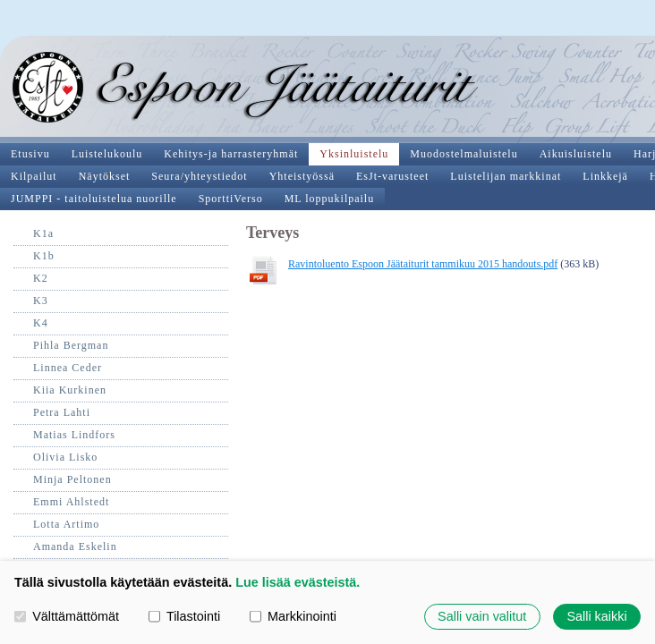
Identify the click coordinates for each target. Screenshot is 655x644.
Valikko (621, 17)
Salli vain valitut (482, 616)
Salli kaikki (596, 616)
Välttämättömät (67, 616)
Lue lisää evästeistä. (298, 582)
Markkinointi (293, 616)
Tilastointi (184, 616)
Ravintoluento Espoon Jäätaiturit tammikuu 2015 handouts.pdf (192, 175)
